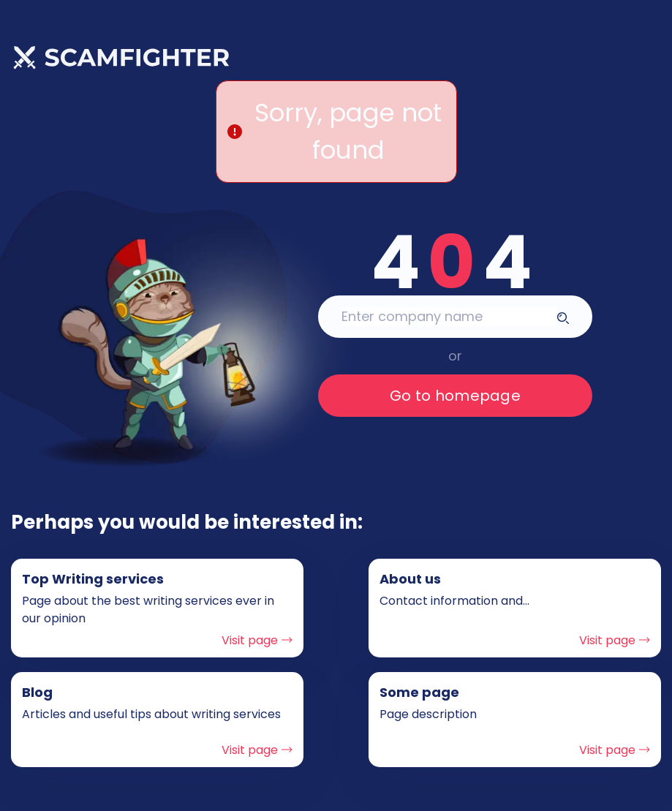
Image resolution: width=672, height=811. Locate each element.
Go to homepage (455, 396)
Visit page (257, 640)
